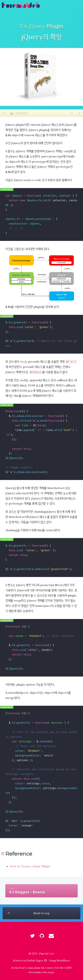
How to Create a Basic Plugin (30, 866)
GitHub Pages (37, 961)
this (22, 362)
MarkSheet (63, 961)
